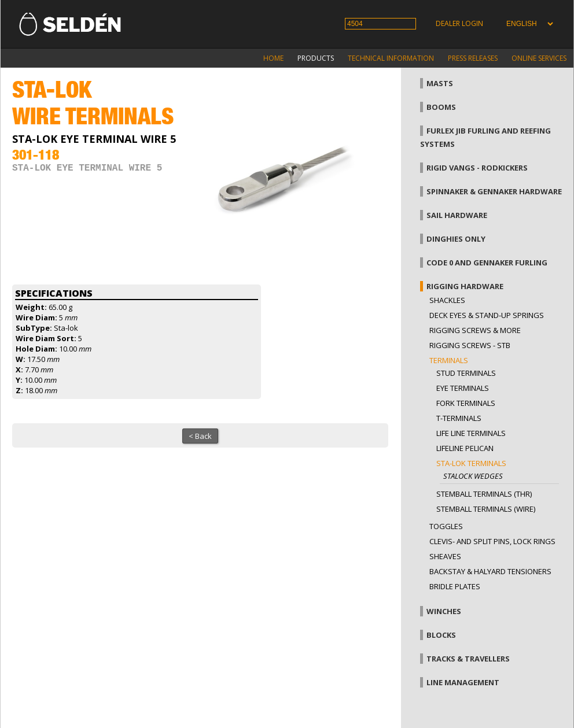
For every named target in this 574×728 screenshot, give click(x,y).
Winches (444, 611)
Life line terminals (471, 433)
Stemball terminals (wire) (486, 509)
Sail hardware (457, 215)
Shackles (447, 300)
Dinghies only (456, 239)
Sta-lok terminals (471, 463)
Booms (441, 107)
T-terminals (459, 418)
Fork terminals (466, 403)
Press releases (473, 58)
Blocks (441, 635)
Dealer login (459, 23)
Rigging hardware (465, 286)
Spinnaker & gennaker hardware (494, 191)
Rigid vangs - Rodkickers (477, 168)
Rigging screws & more (475, 330)
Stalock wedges (473, 476)
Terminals (449, 360)
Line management (463, 682)
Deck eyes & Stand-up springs (487, 315)
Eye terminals (463, 388)
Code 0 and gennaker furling (487, 263)
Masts (440, 83)
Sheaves (445, 556)
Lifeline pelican (465, 448)
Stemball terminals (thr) (484, 494)
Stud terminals (466, 373)
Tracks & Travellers (468, 659)
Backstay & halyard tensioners (490, 571)
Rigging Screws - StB (470, 345)
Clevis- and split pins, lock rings (492, 541)
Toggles (446, 526)
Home (273, 58)
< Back (200, 436)
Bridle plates (455, 586)
